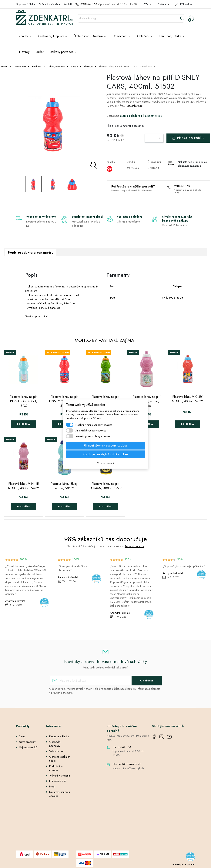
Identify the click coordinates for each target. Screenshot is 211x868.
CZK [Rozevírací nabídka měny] (146, 4)
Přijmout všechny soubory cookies (105, 445)
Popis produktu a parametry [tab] (31, 253)
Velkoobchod (57, 751)
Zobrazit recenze (134, 546)
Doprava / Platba (26, 4)
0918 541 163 (89, 4)
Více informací (135, 106)
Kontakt (68, 4)
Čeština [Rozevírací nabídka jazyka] (162, 4)
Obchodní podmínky (55, 744)
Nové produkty (27, 742)
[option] (53, 125)
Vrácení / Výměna (50, 4)
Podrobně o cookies (56, 768)
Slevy (22, 736)
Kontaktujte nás (58, 781)
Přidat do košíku (191, 138)
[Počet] (154, 138)
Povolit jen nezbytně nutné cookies (105, 454)
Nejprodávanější (28, 747)
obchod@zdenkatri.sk (127, 764)
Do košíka (23, 424)
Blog (52, 786)
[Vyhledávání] (131, 18)
